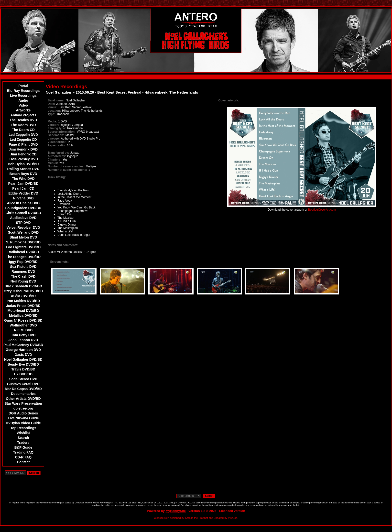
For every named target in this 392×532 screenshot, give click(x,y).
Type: (51, 114)
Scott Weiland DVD (23, 232)
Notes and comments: (63, 245)
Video (23, 105)
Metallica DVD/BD (23, 315)
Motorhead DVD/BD (23, 311)
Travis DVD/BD (23, 369)
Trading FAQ (23, 452)
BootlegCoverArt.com (322, 210)
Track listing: (57, 177)
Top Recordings (23, 428)
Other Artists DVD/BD (23, 399)
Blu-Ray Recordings (23, 91)
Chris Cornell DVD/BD (23, 213)
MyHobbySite (176, 511)
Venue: (52, 107)
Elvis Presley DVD (23, 159)
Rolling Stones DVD (23, 169)
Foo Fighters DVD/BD (23, 247)
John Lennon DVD (23, 340)
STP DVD (23, 223)
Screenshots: (59, 262)
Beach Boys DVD (23, 174)
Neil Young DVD (23, 281)
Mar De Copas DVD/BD (23, 389)
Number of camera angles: (66, 166)
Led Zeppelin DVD (23, 135)
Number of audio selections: (67, 170)
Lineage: (54, 139)
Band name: (56, 100)
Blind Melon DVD (23, 237)
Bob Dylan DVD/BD (23, 164)
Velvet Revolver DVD (23, 228)
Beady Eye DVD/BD (23, 364)
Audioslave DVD (23, 218)
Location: (54, 111)
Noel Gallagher (59, 92)
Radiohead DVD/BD (23, 252)
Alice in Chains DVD (23, 203)
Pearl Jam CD (23, 188)
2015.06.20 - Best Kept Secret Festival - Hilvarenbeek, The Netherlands (137, 92)
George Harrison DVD (23, 350)
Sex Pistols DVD (23, 267)
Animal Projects (23, 115)
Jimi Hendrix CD (23, 154)
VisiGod (233, 518)
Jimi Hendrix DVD (23, 149)
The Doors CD (23, 130)
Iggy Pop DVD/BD (23, 262)
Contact (23, 462)
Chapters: (54, 160)
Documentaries (23, 394)
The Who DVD (23, 179)
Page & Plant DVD (23, 144)
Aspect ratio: (57, 145)
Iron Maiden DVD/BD (23, 301)
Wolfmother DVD (23, 325)
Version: (53, 125)
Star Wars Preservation (23, 403)
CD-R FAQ (23, 457)
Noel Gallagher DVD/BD (23, 359)
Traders (23, 443)
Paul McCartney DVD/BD (23, 345)
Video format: (57, 142)
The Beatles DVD (23, 120)
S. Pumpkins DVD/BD (23, 242)
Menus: (53, 163)
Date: (51, 104)
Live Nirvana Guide (23, 418)
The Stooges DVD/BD (23, 257)
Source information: (62, 132)
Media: (52, 121)
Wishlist (23, 433)
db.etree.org (23, 408)
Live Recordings (23, 96)
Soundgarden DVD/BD (23, 208)
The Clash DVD (23, 276)
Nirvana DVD (23, 198)
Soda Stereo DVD (23, 379)
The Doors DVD (23, 125)
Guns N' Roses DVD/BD (23, 320)
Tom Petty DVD (23, 335)
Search (23, 438)
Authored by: (57, 156)
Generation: (56, 135)
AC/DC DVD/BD (23, 296)
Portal (23, 86)
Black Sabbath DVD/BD (23, 286)
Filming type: (57, 128)
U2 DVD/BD (23, 374)
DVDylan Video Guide (23, 423)
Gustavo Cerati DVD (23, 384)
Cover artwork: (229, 100)
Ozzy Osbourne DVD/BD (23, 291)
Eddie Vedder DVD (23, 193)
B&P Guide (23, 447)
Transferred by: (58, 153)
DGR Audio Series (23, 413)
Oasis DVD (23, 355)
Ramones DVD (23, 271)
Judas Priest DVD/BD (23, 306)
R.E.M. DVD (23, 330)
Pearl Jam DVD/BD (23, 184)
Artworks (23, 110)
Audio (23, 100)
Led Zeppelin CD (23, 140)
